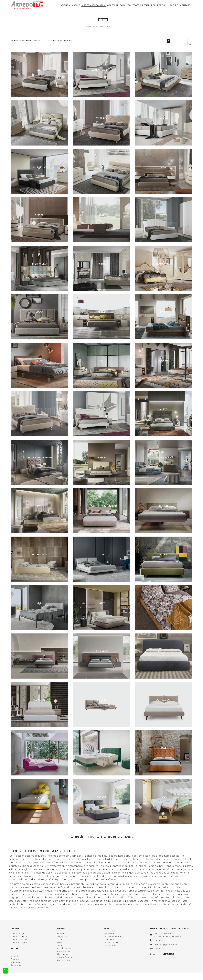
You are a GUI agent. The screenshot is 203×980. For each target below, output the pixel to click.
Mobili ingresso (65, 948)
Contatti (186, 5)
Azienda (65, 5)
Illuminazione (64, 954)
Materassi (15, 962)
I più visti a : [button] (71, 40)
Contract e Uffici (138, 5)
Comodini (15, 959)
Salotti (60, 939)
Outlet (174, 5)
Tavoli (60, 942)
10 (190, 44)
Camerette (16, 965)
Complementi (64, 960)
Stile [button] (46, 40)
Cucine (76, 5)
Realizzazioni (159, 5)
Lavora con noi (111, 942)
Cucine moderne (19, 936)
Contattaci (109, 939)
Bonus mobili (110, 945)
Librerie (61, 933)
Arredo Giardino (65, 957)
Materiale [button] (26, 40)
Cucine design (18, 933)
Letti (115, 27)
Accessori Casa (116, 5)
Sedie (60, 945)
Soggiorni (62, 936)
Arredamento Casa (94, 5)
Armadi (14, 956)
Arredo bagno (64, 951)
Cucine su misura (19, 942)
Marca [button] (14, 40)
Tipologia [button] (57, 40)
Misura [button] (37, 40)
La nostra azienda (112, 936)
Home (88, 27)
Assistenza (109, 933)
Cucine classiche (19, 939)
